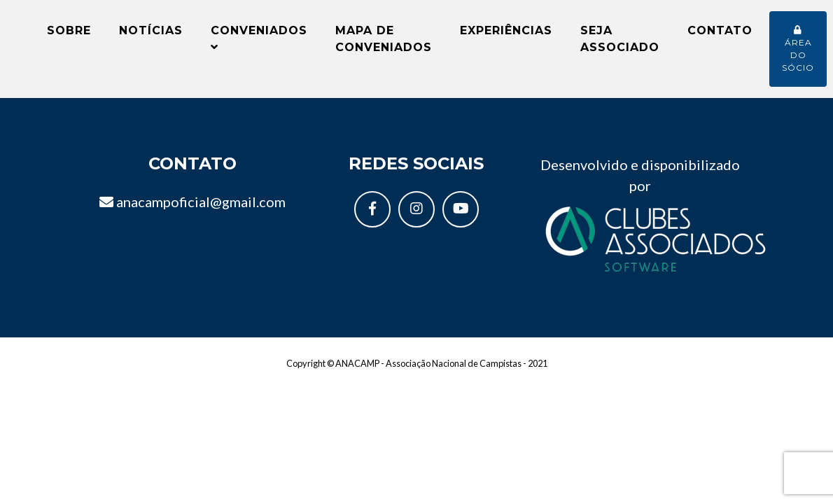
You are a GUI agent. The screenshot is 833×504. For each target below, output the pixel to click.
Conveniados (259, 44)
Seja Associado (620, 44)
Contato (720, 36)
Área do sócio (798, 55)
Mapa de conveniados (384, 44)
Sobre (69, 36)
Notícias (151, 36)
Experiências (506, 36)
